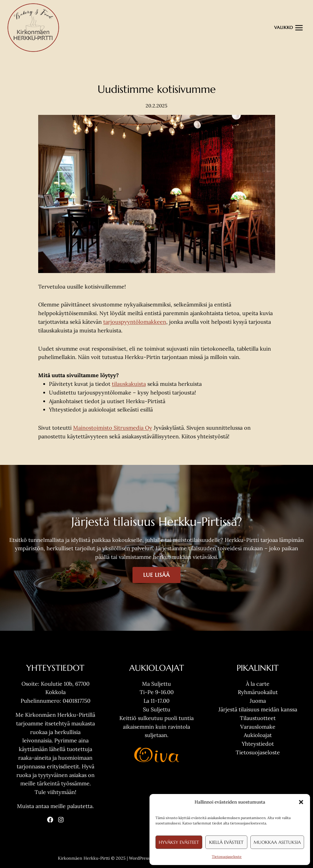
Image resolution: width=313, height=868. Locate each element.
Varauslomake (258, 727)
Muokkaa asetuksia (277, 842)
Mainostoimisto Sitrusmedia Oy (113, 428)
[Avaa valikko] (289, 28)
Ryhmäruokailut (258, 692)
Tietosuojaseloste (227, 857)
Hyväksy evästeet (179, 842)
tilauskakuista (129, 384)
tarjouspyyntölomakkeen (135, 322)
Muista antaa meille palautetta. (55, 806)
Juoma (258, 701)
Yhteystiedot (258, 744)
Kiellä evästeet (226, 842)
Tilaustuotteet (258, 718)
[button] (301, 802)
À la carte (258, 684)
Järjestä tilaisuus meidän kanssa (258, 709)
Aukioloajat (258, 735)
